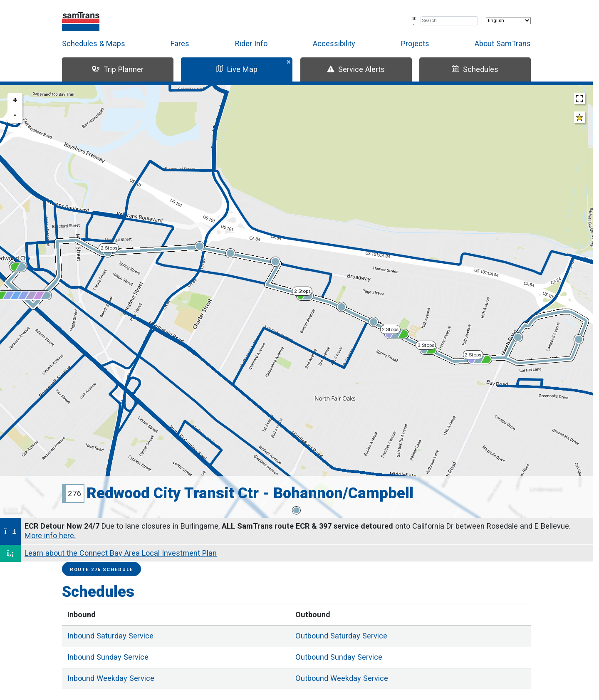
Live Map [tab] (237, 69)
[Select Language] (508, 21)
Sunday (108, 657)
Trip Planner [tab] (118, 69)
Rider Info (251, 43)
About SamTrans (503, 43)
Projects (415, 43)
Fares (180, 43)
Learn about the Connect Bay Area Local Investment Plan (121, 553)
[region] (296, 302)
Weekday (111, 678)
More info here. (50, 536)
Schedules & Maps (94, 43)
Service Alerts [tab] (356, 69)
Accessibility (334, 43)
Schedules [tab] (475, 69)
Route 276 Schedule (101, 570)
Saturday (110, 636)
